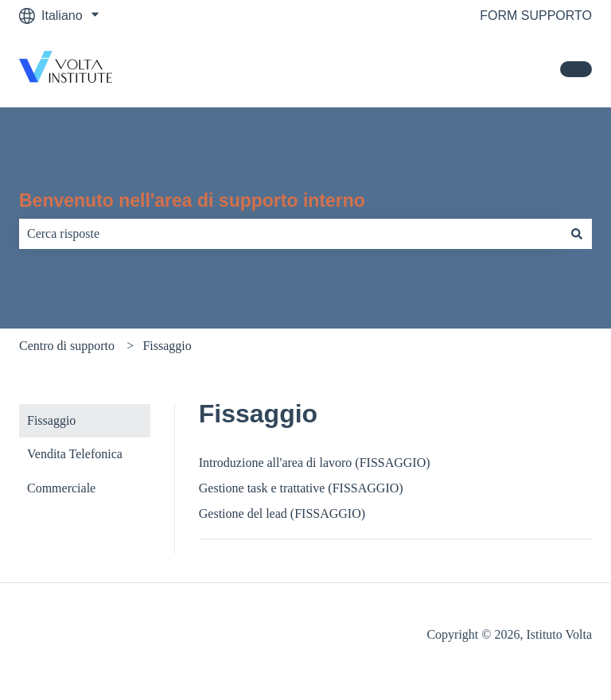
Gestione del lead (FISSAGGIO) (282, 513)
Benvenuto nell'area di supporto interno (192, 200)
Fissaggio (167, 346)
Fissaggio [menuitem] (51, 420)
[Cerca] (577, 234)
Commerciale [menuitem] (61, 488)
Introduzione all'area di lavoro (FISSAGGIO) (315, 463)
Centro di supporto (67, 346)
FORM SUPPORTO (536, 16)
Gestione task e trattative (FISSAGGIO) (301, 488)
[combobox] (290, 234)
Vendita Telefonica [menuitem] (75, 454)
